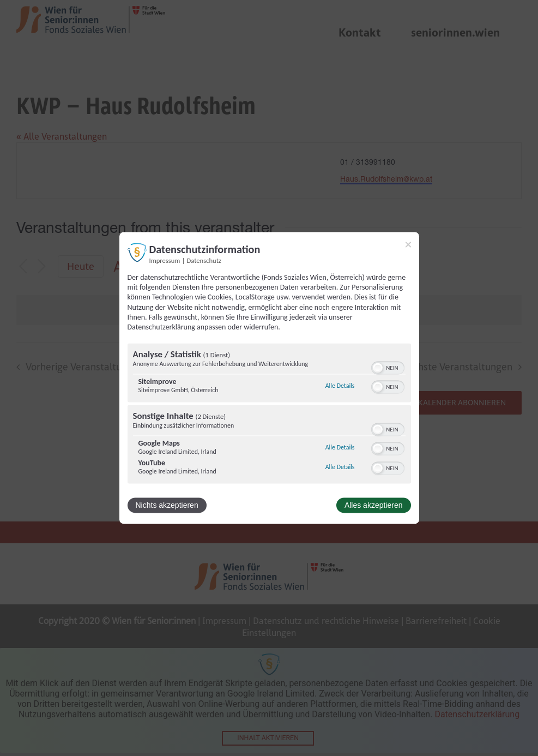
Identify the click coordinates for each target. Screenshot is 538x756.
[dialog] (269, 378)
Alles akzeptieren (374, 506)
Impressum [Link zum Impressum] (165, 260)
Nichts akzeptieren (167, 506)
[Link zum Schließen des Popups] (408, 244)
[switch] (388, 367)
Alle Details (340, 386)
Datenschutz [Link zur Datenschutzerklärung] (204, 260)
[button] (378, 368)
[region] (269, 415)
